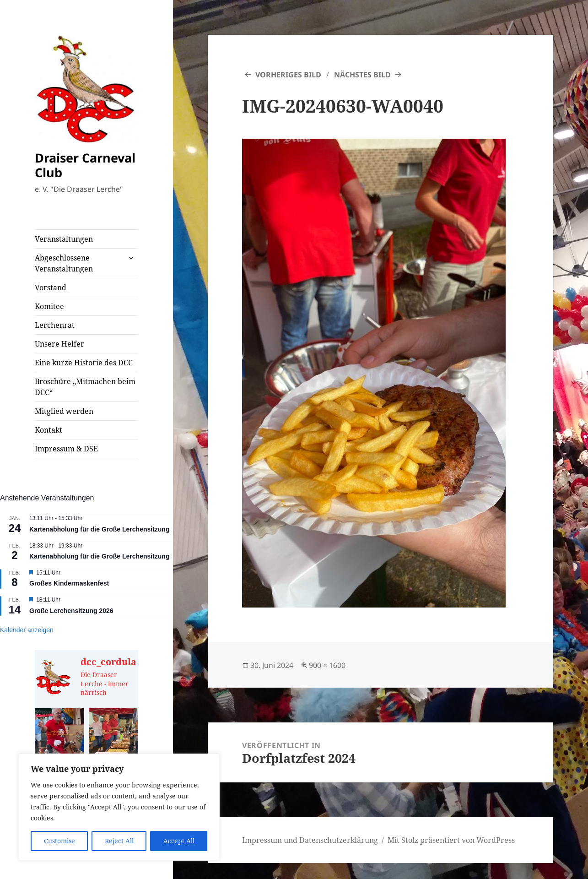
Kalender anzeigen (27, 630)
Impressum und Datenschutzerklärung (310, 840)
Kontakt (49, 430)
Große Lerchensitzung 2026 (71, 611)
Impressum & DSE (66, 449)
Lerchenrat (55, 325)
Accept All (179, 841)
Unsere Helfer (59, 344)
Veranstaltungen (64, 239)
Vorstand (51, 288)
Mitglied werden (64, 411)
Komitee (49, 306)
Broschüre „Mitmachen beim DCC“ (85, 387)
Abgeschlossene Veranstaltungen (64, 263)
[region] (119, 807)
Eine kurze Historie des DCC (84, 363)
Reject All (119, 841)
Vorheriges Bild (288, 75)
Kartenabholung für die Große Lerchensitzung (99, 529)
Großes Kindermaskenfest (69, 583)
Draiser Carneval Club (85, 165)
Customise (59, 841)
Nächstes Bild (362, 75)
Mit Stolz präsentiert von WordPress (451, 840)
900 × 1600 (327, 665)
